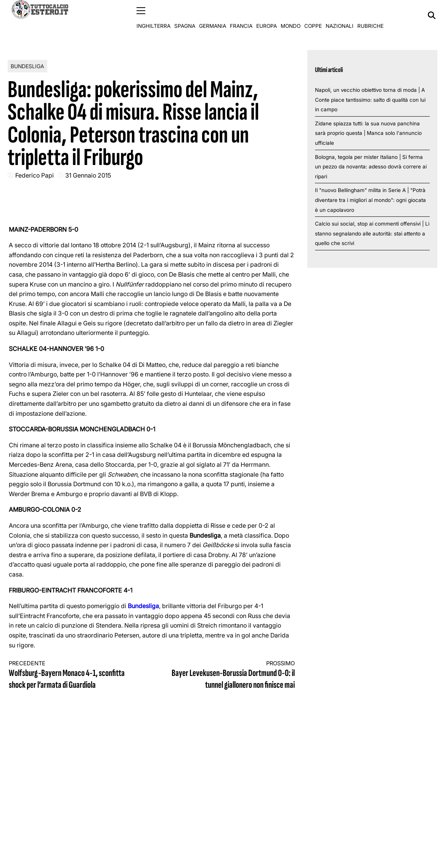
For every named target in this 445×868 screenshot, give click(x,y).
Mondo (291, 15)
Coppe (313, 15)
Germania (213, 15)
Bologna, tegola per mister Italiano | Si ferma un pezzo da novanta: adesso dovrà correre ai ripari (371, 166)
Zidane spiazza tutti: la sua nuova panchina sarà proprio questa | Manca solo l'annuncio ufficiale (368, 133)
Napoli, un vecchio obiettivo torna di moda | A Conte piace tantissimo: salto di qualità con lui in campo (370, 99)
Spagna (185, 15)
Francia (241, 15)
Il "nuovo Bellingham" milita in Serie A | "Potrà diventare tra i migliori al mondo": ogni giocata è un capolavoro (370, 200)
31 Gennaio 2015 (88, 175)
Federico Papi (35, 175)
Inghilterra (153, 15)
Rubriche (370, 15)
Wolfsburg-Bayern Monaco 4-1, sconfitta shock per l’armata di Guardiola (73, 675)
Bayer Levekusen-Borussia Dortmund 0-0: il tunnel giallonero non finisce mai (230, 675)
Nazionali (340, 15)
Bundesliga (27, 66)
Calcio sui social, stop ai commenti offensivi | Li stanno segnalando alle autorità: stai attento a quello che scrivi (372, 233)
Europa (267, 15)
